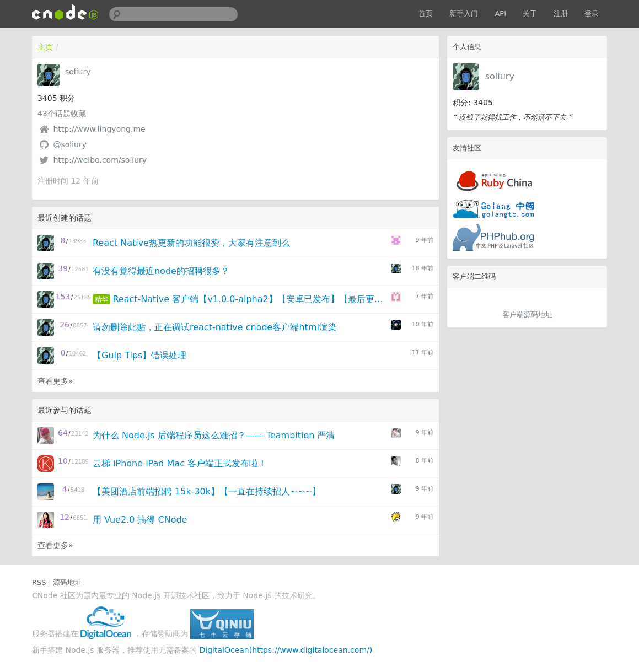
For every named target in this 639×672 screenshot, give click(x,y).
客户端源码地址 (527, 315)
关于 (530, 14)
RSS (39, 582)
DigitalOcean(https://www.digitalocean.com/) (286, 650)
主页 (45, 47)
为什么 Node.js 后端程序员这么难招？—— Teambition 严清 (214, 435)
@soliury (70, 144)
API (500, 14)
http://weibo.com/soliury (100, 160)
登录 (592, 14)
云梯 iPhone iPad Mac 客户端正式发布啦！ (180, 463)
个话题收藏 (62, 114)
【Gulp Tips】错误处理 (139, 355)
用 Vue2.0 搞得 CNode (140, 520)
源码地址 (67, 582)
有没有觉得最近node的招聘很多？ (161, 271)
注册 (561, 14)
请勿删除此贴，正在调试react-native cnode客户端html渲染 (215, 327)
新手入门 (464, 14)
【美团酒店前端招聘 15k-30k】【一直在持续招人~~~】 (207, 491)
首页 (426, 14)
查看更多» (55, 381)
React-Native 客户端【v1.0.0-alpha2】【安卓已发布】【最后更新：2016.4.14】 (251, 299)
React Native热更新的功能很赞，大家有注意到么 (191, 243)
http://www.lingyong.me (99, 129)
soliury (500, 76)
